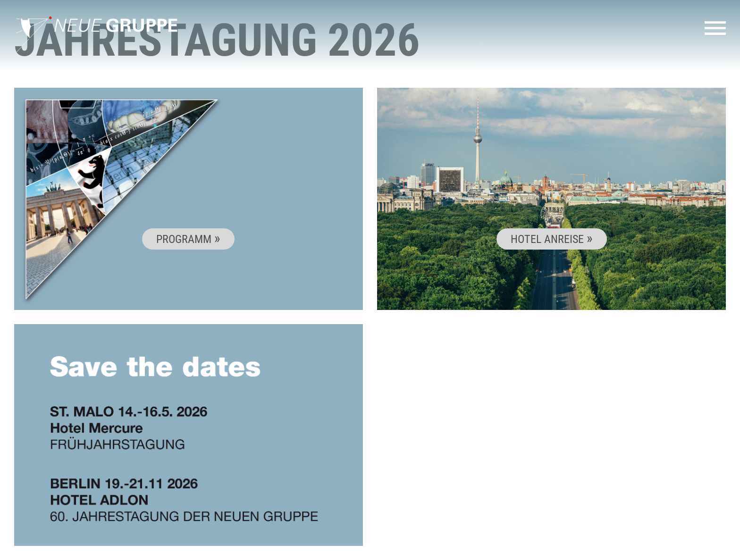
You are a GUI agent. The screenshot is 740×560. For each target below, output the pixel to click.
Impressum (623, 548)
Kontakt (580, 548)
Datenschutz (673, 548)
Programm (185, 239)
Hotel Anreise (549, 239)
